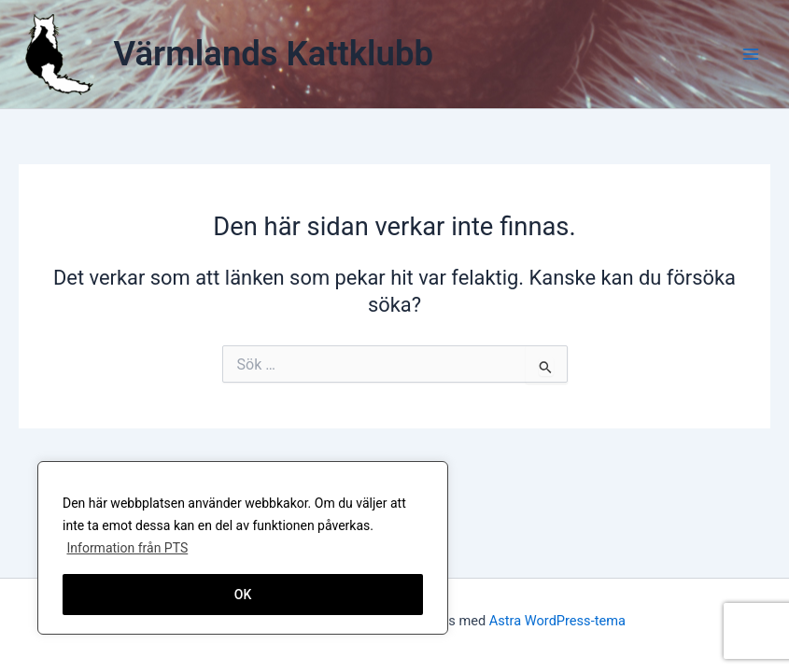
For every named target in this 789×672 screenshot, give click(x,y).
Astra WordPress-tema (557, 621)
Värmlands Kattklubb (274, 54)
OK (243, 595)
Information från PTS (127, 548)
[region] (243, 548)
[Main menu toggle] (751, 54)
